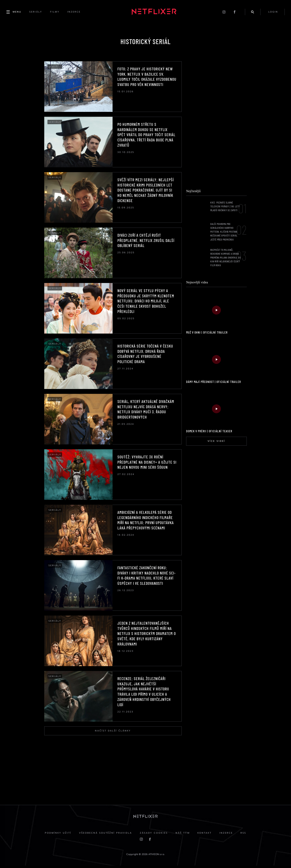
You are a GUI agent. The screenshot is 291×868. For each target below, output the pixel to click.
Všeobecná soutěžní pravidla (105, 835)
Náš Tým (183, 835)
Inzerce (227, 835)
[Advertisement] (216, 124)
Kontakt (205, 835)
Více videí (216, 443)
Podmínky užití (57, 835)
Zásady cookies (154, 835)
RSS (244, 835)
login (273, 12)
